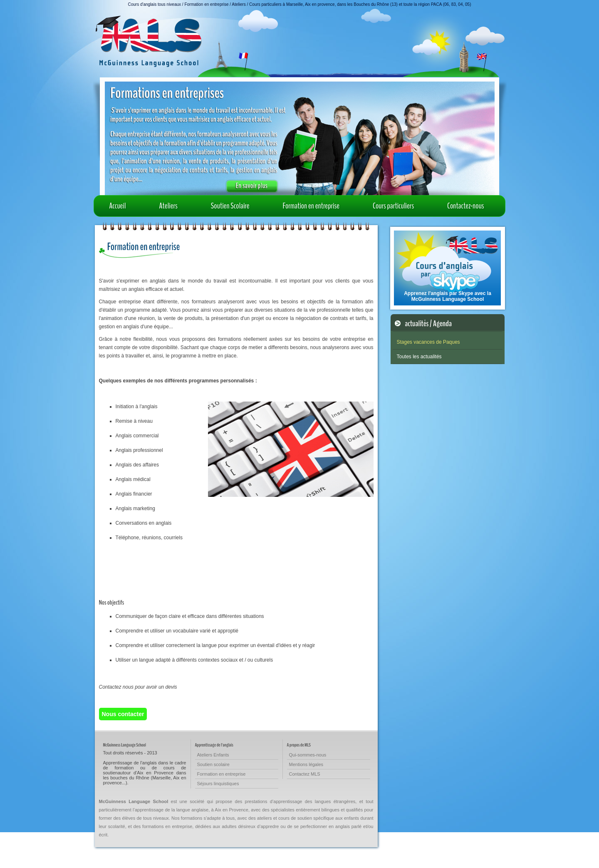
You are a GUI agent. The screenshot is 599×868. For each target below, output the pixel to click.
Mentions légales (306, 764)
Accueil (118, 206)
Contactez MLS (305, 774)
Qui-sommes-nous (308, 755)
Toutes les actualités (419, 357)
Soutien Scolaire (230, 206)
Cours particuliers (393, 206)
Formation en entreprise (311, 206)
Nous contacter (123, 714)
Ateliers (168, 206)
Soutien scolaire (213, 764)
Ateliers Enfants (213, 755)
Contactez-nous (465, 206)
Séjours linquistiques (218, 784)
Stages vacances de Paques (428, 342)
